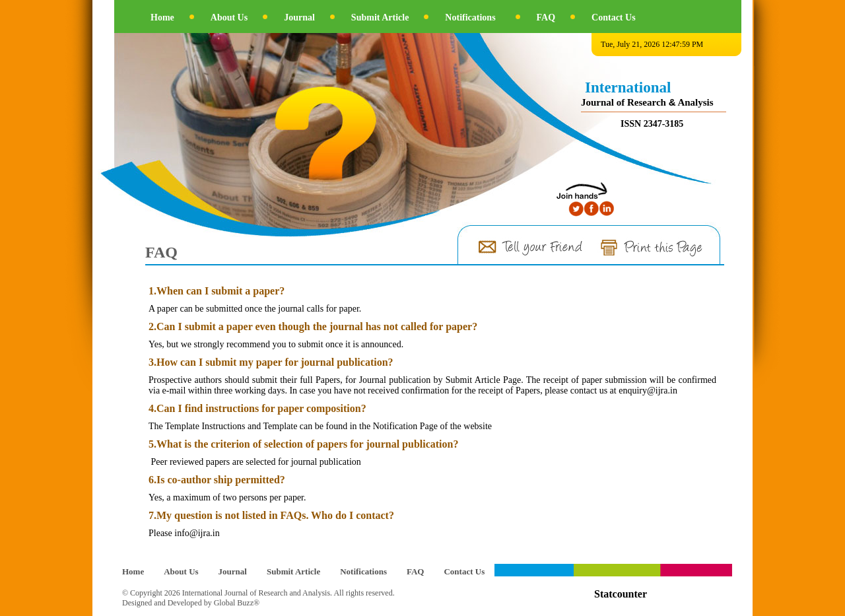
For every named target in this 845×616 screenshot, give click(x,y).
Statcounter (621, 594)
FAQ (546, 17)
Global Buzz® (237, 603)
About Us (229, 17)
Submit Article (380, 17)
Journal (299, 17)
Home (162, 17)
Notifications (470, 17)
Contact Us (614, 17)
